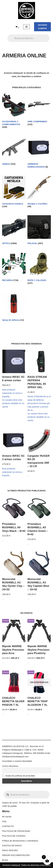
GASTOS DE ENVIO (12, 845)
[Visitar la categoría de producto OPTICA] (14, 230)
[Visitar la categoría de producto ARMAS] (14, 151)
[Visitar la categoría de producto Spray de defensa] (14, 307)
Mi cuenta (7, 817)
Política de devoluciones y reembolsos (20, 841)
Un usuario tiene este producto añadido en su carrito (13, 403)
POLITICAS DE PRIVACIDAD (16, 831)
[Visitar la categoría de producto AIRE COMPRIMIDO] (39, 110)
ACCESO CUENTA (42, 27)
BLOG (5, 860)
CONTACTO (8, 826)
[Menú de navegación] (26, 27)
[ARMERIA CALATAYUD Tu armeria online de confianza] (27, 11)
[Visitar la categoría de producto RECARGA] (14, 267)
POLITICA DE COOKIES (14, 836)
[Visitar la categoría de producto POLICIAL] (39, 230)
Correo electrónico (10, 766)
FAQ (4, 821)
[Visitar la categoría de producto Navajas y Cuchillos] (39, 192)
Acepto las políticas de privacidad (18, 776)
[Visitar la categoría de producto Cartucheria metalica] (14, 192)
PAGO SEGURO (10, 850)
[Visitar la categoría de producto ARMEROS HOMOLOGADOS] (39, 153)
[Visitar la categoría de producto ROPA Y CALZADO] (39, 269)
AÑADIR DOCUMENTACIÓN (16, 855)
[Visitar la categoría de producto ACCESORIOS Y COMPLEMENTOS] (14, 111)
